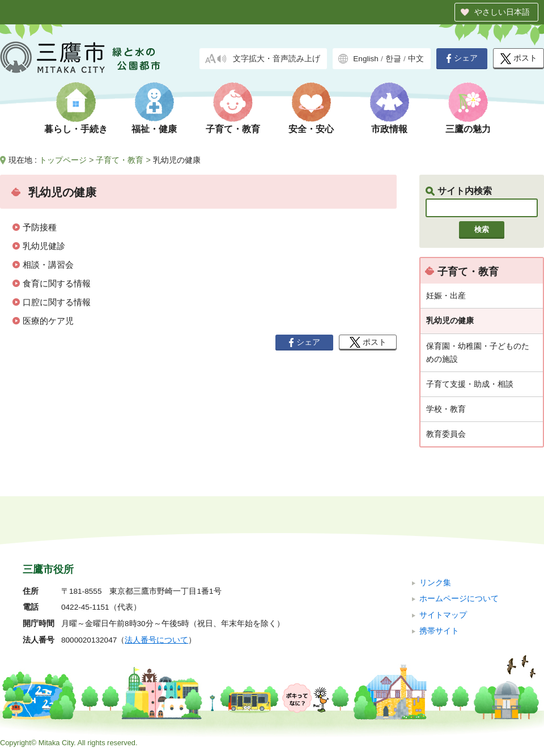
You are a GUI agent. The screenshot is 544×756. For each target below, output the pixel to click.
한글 (393, 59)
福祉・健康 (154, 129)
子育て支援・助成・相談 (470, 384)
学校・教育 (446, 409)
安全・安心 (311, 129)
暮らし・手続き (76, 129)
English (366, 59)
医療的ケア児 (48, 321)
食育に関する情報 (57, 283)
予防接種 (40, 227)
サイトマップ (443, 615)
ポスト (519, 59)
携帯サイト (439, 631)
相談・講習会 (48, 265)
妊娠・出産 (446, 295)
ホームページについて (459, 599)
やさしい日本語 (502, 12)
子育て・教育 (233, 129)
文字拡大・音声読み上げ (277, 59)
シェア (462, 58)
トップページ (63, 160)
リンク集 (435, 583)
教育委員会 (446, 434)
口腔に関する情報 (57, 302)
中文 (416, 59)
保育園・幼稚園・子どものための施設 (478, 352)
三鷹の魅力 (468, 129)
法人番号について (156, 640)
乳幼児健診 (44, 246)
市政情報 (389, 129)
